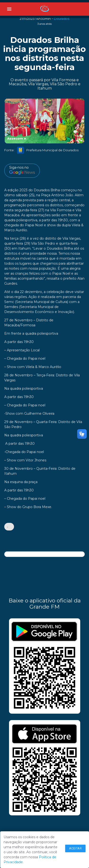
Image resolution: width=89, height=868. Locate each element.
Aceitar (75, 848)
